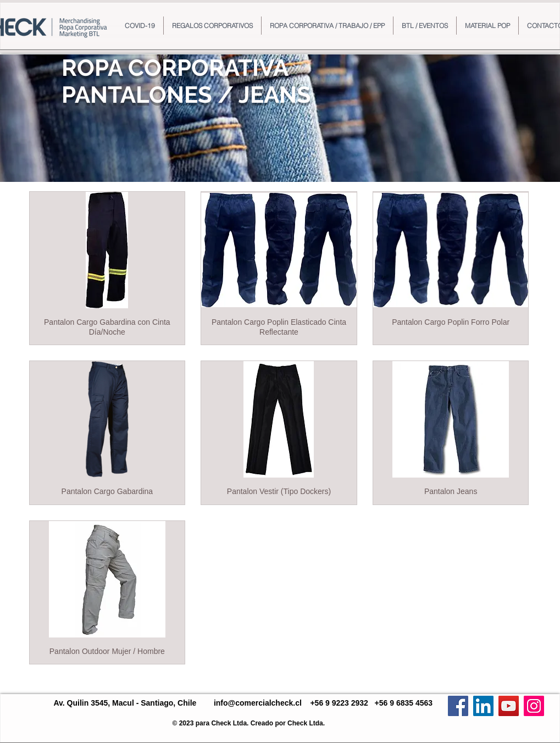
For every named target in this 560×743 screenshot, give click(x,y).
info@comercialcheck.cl (258, 703)
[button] (212, 26)
